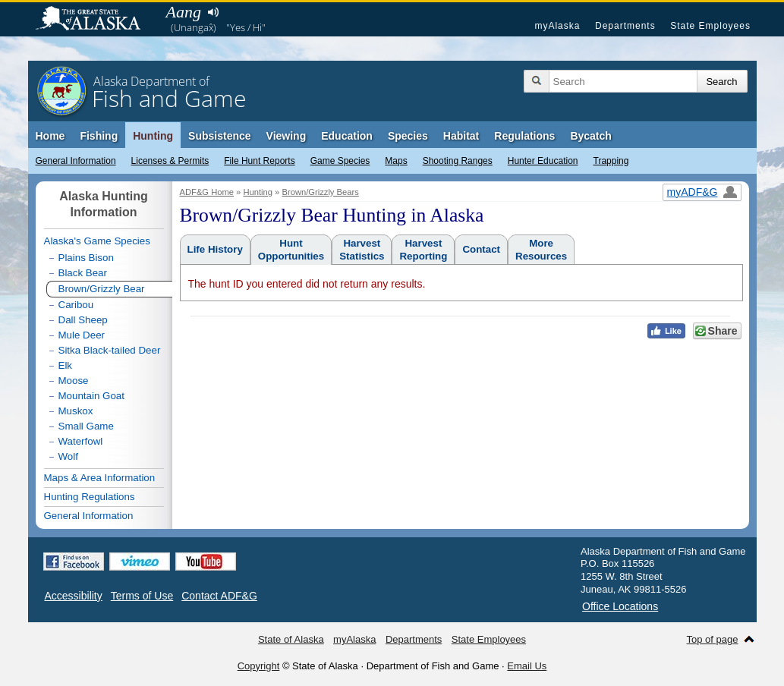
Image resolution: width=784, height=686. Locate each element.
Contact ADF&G (219, 596)
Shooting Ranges (458, 161)
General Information (76, 161)
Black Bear (83, 273)
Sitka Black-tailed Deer (110, 350)
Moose (74, 381)
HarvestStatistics (362, 250)
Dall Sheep (83, 320)
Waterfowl (81, 441)
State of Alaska (96, 20)
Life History (215, 249)
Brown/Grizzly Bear (102, 289)
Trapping (611, 161)
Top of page (713, 639)
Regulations (524, 136)
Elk (66, 365)
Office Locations (620, 606)
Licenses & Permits (170, 161)
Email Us (527, 666)
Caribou (76, 305)
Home (50, 136)
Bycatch (590, 136)
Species (408, 136)
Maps (396, 161)
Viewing (287, 136)
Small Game (86, 426)
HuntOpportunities (291, 250)
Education (347, 136)
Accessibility (74, 596)
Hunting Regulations (90, 497)
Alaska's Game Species (97, 241)
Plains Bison (86, 258)
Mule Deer (82, 335)
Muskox (76, 411)
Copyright (259, 666)
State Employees (710, 26)
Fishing (99, 136)
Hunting (153, 136)
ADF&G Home (207, 192)
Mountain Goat (91, 396)
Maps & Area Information (100, 478)
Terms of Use (142, 596)
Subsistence (219, 136)
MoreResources (541, 250)
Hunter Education (543, 161)
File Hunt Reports (259, 161)
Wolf (68, 456)
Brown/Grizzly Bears (320, 192)
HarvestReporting (423, 250)
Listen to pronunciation (214, 12)
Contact (481, 249)
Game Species (340, 161)
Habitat (461, 136)
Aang (184, 12)
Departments (625, 26)
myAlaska (557, 26)
